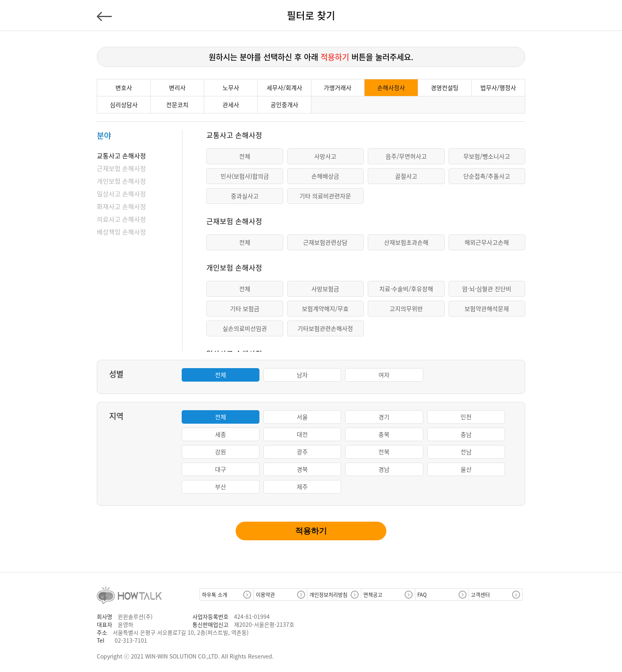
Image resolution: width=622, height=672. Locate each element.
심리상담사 (124, 105)
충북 (384, 434)
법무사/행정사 (498, 88)
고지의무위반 (406, 309)
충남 (466, 434)
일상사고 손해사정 (121, 194)
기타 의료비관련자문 (325, 196)
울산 (466, 469)
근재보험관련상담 (325, 242)
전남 (466, 452)
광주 (302, 452)
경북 (302, 469)
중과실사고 (245, 196)
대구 (221, 469)
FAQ (422, 594)
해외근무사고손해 (487, 242)
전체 (245, 156)
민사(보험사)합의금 (245, 176)
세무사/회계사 (284, 88)
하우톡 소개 (215, 594)
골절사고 (406, 176)
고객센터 (480, 594)
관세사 (231, 105)
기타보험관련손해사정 (325, 328)
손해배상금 (325, 176)
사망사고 (325, 156)
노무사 (231, 88)
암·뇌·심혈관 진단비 (487, 289)
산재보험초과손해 (406, 242)
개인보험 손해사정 (121, 181)
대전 (302, 434)
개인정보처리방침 (328, 594)
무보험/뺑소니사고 (487, 156)
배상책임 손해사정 (121, 232)
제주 (302, 487)
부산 (221, 487)
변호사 (124, 88)
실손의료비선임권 (245, 328)
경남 (384, 469)
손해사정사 (391, 88)
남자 (302, 375)
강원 (221, 452)
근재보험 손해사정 (121, 168)
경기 (384, 417)
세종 (221, 434)
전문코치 (177, 105)
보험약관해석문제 (487, 309)
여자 (384, 375)
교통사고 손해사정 (121, 156)
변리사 (177, 88)
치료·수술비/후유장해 (406, 289)
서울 (302, 417)
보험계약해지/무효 (325, 309)
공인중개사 (284, 105)
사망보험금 (325, 289)
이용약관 (265, 594)
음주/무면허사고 (406, 156)
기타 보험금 (245, 309)
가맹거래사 (338, 88)
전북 (384, 452)
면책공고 (373, 594)
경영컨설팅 (445, 88)
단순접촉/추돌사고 (487, 176)
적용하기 (311, 531)
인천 (466, 417)
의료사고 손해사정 (121, 219)
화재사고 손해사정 (121, 206)
